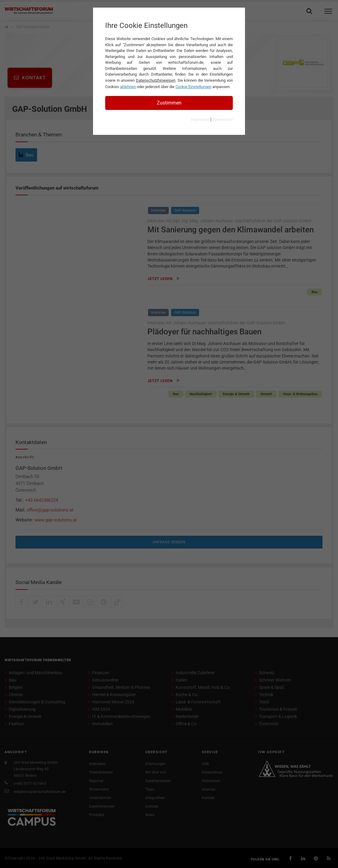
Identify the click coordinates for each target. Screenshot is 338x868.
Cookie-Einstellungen (193, 87)
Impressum (200, 120)
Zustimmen (169, 103)
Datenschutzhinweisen (156, 80)
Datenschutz (222, 120)
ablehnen (128, 87)
